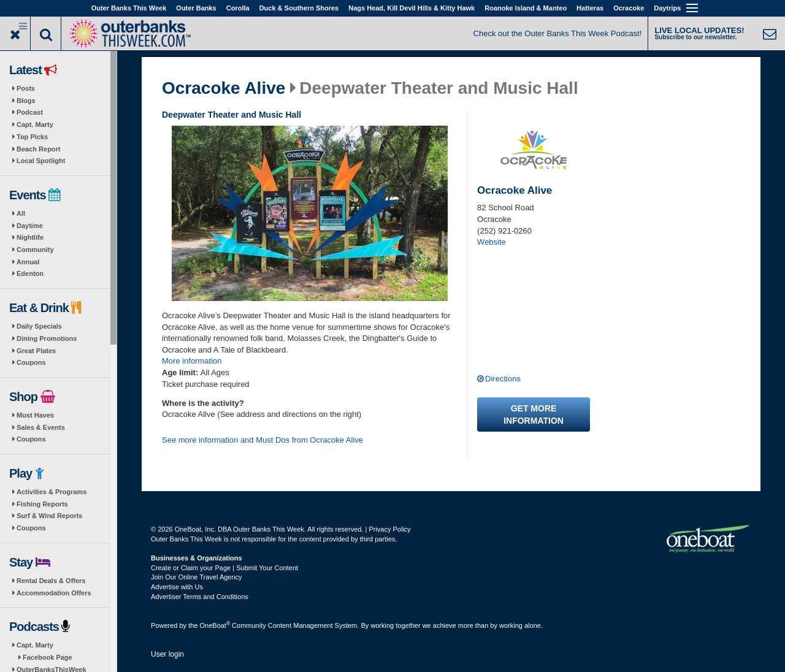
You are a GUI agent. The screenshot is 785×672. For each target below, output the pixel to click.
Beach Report (39, 149)
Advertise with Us (177, 587)
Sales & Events (41, 427)
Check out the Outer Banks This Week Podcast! (558, 33)
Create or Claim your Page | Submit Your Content (224, 568)
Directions (503, 379)
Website (492, 242)
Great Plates (36, 351)
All (21, 213)
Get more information (534, 414)
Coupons (31, 362)
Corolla (238, 8)
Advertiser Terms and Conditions (200, 597)
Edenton (30, 273)
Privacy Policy (389, 529)
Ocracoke (629, 8)
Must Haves (35, 415)
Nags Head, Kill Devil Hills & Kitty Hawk (412, 8)
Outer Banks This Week (129, 8)
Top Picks (32, 137)
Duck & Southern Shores (299, 8)
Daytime (30, 226)
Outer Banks (196, 8)
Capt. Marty (35, 124)
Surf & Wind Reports (49, 516)
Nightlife (30, 237)
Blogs (26, 101)
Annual (28, 262)
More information (192, 361)
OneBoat (215, 625)
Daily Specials (39, 326)
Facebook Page (48, 657)
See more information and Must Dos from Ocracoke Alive (262, 440)
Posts (26, 88)
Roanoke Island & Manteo (526, 8)
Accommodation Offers (54, 593)
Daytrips (667, 8)
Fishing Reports (42, 504)
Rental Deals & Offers (51, 581)
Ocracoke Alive (224, 88)
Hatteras (590, 8)
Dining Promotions (47, 338)
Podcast (30, 112)
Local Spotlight (41, 161)
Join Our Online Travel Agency (197, 577)
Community (35, 250)
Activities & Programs (52, 492)
